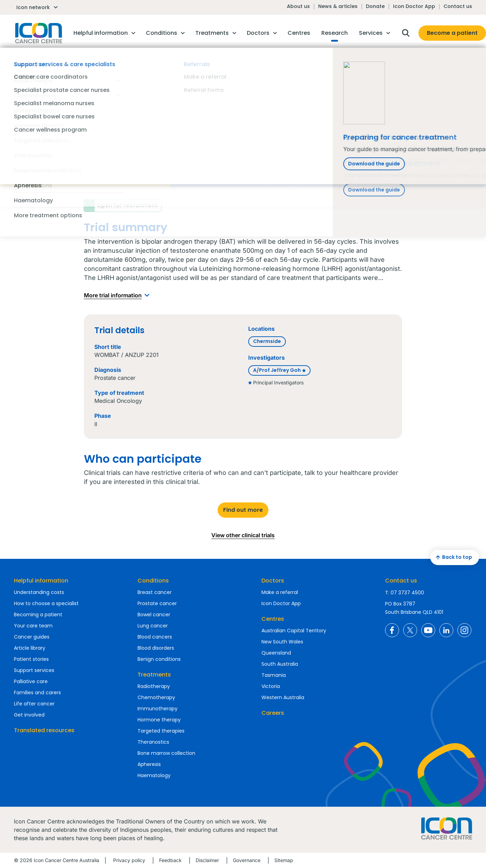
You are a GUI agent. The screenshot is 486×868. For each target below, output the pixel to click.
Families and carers (37, 693)
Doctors (273, 581)
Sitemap (284, 860)
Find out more (243, 510)
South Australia (280, 664)
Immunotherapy (158, 709)
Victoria (271, 686)
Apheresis (149, 764)
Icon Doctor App (414, 6)
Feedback (170, 860)
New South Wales (282, 642)
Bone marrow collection (166, 753)
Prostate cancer (157, 603)
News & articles (338, 6)
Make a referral (280, 592)
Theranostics (153, 742)
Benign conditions (159, 659)
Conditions (153, 581)
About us (298, 6)
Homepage (38, 33)
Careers (273, 713)
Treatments (154, 675)
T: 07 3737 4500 (405, 593)
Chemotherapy (156, 697)
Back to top (453, 557)
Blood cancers (155, 637)
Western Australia (283, 697)
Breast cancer (155, 592)
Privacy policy (129, 860)
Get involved (29, 715)
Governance (247, 860)
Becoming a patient (38, 615)
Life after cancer (34, 704)
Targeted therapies (161, 731)
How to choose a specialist (46, 603)
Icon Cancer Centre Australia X (410, 630)
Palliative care (31, 681)
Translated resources (44, 730)
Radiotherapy (154, 686)
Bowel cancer (154, 615)
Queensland (276, 653)
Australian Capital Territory (294, 631)
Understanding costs (39, 592)
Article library (30, 648)
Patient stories (31, 659)
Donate (375, 6)
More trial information (118, 295)
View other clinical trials (243, 535)
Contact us (458, 6)
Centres (273, 619)
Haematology (154, 775)
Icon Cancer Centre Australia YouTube (428, 630)
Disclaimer (207, 860)
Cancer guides (32, 637)
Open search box (406, 33)
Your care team (33, 626)
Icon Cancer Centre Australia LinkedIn (446, 630)
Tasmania (274, 675)
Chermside (267, 341)
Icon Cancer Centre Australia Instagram (464, 630)
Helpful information (41, 581)
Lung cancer (153, 626)
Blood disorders (156, 648)
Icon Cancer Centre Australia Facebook (392, 630)
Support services (34, 670)
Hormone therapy (159, 720)
